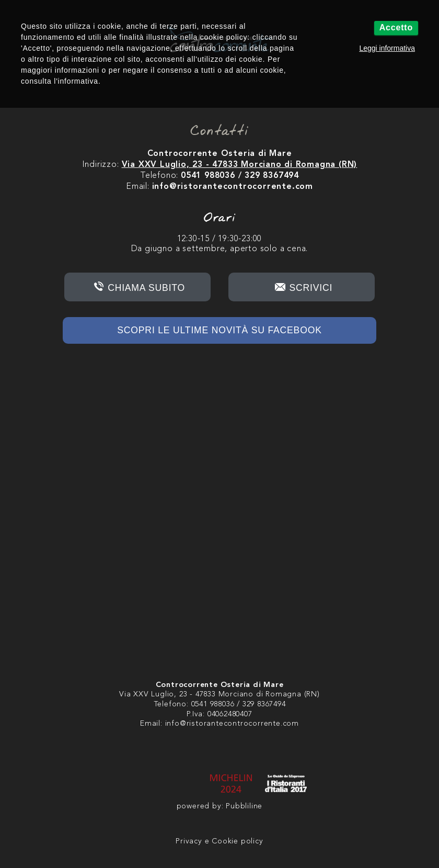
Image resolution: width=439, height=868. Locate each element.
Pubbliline (244, 807)
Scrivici (311, 288)
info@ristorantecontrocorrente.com (232, 724)
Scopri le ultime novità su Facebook (219, 330)
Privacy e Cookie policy (219, 842)
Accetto (396, 27)
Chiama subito (146, 288)
